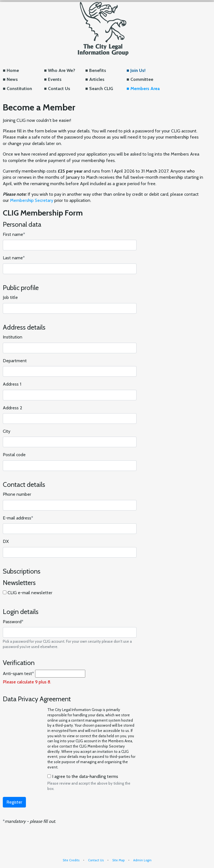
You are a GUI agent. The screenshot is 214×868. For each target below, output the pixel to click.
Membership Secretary (32, 200)
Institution (13, 337)
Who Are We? (62, 70)
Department (15, 361)
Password (13, 622)
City (7, 431)
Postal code (14, 455)
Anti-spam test (18, 674)
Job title (10, 297)
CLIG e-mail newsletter (30, 593)
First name (14, 234)
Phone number (17, 494)
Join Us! (138, 70)
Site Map (118, 860)
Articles (97, 79)
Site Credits (71, 860)
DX (6, 541)
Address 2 (13, 408)
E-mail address (18, 518)
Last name (14, 258)
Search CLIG (101, 89)
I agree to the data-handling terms (85, 776)
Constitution (19, 89)
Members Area (145, 89)
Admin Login (142, 860)
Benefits (98, 70)
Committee (142, 79)
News (12, 79)
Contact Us (59, 89)
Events (55, 79)
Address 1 (12, 384)
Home (13, 70)
